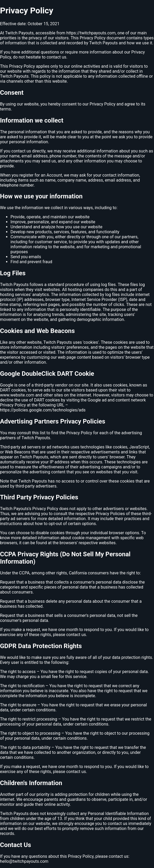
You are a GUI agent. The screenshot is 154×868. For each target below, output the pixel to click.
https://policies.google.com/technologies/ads (43, 410)
